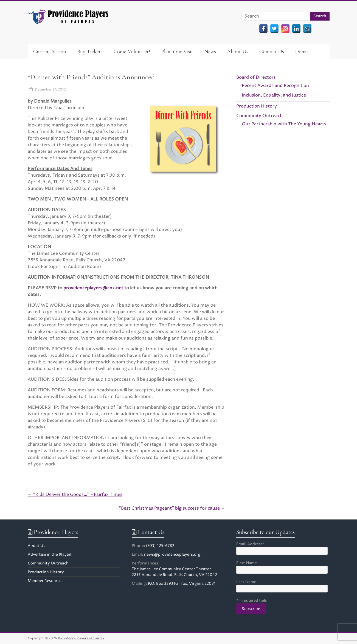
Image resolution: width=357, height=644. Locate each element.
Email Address (250, 544)
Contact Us (272, 52)
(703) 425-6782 (160, 546)
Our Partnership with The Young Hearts (284, 124)
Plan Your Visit (177, 52)
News (210, 52)
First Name (247, 563)
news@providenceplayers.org (172, 554)
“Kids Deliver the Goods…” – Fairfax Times (75, 495)
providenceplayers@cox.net (93, 288)
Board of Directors (256, 77)
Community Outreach (259, 116)
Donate (303, 52)
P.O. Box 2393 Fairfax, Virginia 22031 (182, 584)
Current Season (50, 52)
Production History (257, 106)
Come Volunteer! (132, 52)
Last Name (246, 582)
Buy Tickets (90, 52)
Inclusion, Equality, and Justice (274, 95)
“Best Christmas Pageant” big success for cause (172, 508)
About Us (238, 52)
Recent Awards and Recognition (275, 86)
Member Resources (46, 581)
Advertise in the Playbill (50, 554)
